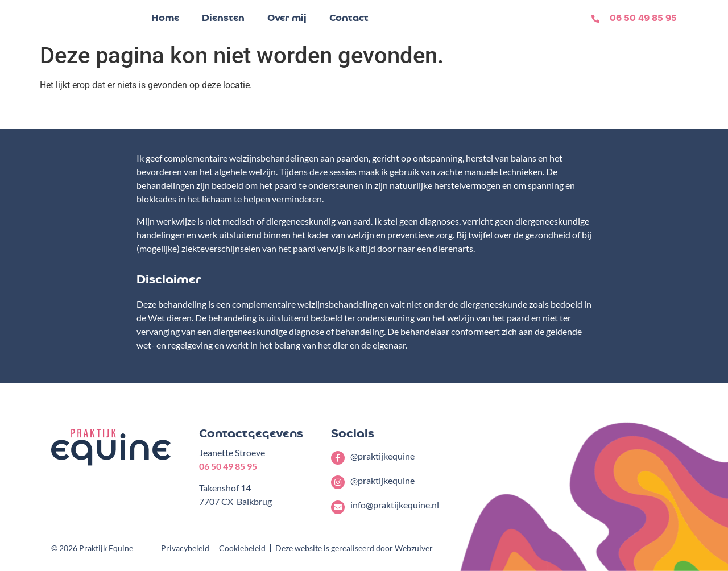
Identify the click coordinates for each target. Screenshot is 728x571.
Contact (349, 18)
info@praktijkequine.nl (395, 505)
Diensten (223, 18)
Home (165, 18)
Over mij (287, 18)
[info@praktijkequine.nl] (338, 507)
